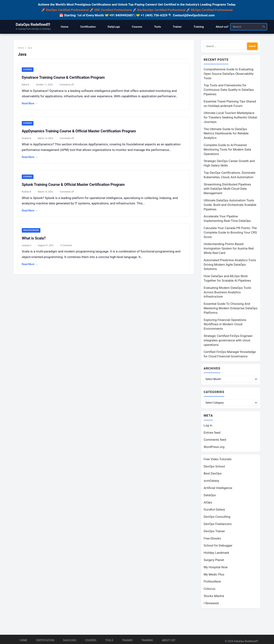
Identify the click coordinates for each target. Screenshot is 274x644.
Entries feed (212, 433)
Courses (29, 72)
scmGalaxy (211, 481)
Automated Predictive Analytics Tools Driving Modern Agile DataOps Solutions (230, 265)
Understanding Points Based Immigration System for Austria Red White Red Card (229, 249)
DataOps (210, 496)
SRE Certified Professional (113, 10)
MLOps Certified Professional (212, 10)
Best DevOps (213, 474)
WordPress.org (214, 448)
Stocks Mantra (214, 597)
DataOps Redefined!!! (33, 25)
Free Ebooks (212, 539)
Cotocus (210, 589)
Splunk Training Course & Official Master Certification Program (75, 188)
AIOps (208, 503)
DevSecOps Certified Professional (161, 10)
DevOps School (214, 467)
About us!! (169, 640)
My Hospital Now (216, 568)
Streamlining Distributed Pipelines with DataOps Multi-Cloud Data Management (227, 189)
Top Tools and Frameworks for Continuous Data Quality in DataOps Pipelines (229, 90)
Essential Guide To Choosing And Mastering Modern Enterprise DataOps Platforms (231, 308)
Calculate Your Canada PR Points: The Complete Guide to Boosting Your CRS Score (230, 233)
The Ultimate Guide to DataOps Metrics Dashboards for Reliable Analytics (226, 134)
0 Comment (68, 249)
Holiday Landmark (216, 553)
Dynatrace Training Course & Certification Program (65, 80)
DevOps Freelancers (218, 525)
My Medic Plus (214, 575)
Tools (109, 640)
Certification (45, 640)
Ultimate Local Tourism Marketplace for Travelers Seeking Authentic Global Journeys (230, 118)
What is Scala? (35, 241)
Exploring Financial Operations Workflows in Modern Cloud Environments (225, 325)
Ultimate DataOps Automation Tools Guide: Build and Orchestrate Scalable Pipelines (230, 205)
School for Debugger (218, 546)
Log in (208, 426)
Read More (32, 106)
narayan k (28, 249)
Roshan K (28, 141)
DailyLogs (70, 640)
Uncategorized (33, 233)
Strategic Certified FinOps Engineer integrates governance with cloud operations (228, 340)
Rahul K (27, 87)
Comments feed (215, 440)
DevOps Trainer (214, 532)
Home (23, 50)
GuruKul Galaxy (214, 510)
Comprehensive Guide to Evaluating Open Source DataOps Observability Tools (229, 74)
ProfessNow (212, 582)
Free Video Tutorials (218, 460)
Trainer (127, 640)
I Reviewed (211, 604)
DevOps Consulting (217, 517)
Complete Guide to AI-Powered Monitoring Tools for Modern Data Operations (227, 150)
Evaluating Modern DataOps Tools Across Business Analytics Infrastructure (227, 292)
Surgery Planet (214, 561)
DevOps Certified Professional (68, 10)
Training (147, 640)
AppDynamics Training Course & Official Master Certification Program (81, 133)
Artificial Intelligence (218, 489)
